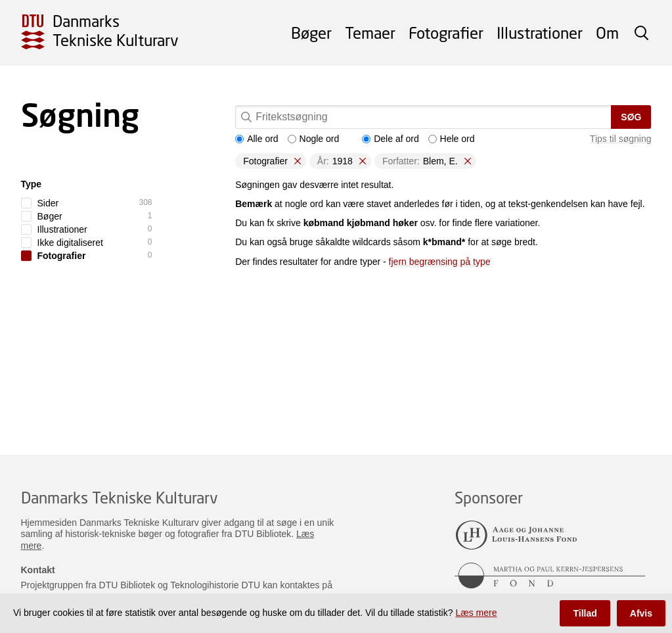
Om (607, 33)
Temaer (370, 33)
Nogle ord (314, 139)
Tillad (585, 613)
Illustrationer (540, 33)
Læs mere (476, 613)
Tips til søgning (621, 139)
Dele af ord (390, 139)
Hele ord (452, 139)
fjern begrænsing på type (440, 262)
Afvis (641, 613)
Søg (631, 117)
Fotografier (446, 33)
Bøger (311, 33)
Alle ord (257, 139)
